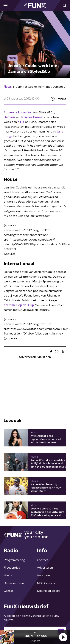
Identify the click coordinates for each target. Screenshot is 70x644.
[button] (63, 637)
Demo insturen (14, 583)
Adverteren (45, 568)
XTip (21, 122)
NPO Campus (46, 583)
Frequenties (12, 568)
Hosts (8, 575)
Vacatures (44, 575)
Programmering (14, 560)
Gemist (8, 591)
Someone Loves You (18, 112)
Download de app (49, 591)
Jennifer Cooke (31, 117)
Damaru (9, 117)
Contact (42, 560)
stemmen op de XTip (19, 305)
